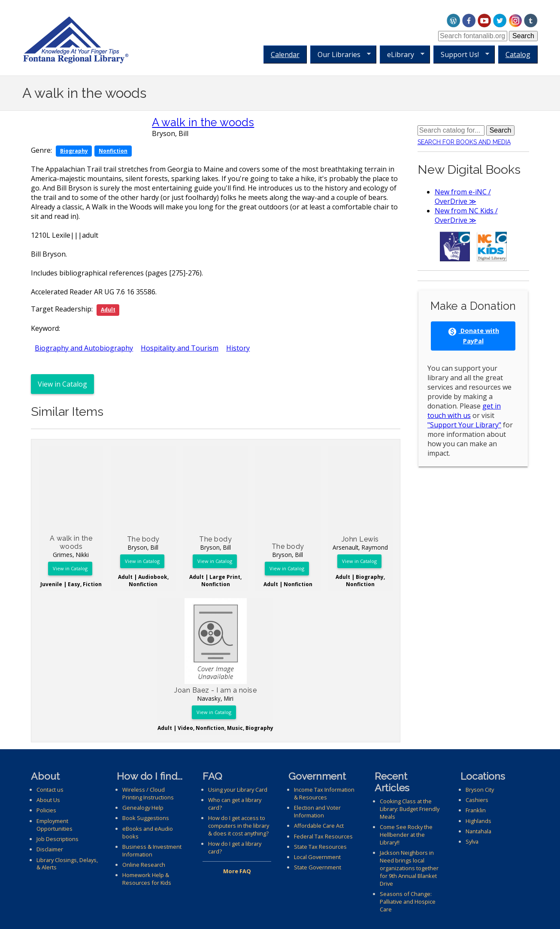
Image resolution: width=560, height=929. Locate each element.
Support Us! (461, 55)
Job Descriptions (58, 839)
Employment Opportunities (54, 825)
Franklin (476, 810)
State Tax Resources (320, 847)
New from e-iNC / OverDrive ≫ (463, 197)
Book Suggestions (146, 818)
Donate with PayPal (473, 336)
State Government (318, 867)
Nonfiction (113, 151)
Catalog (518, 54)
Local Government (317, 857)
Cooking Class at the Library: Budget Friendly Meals (410, 809)
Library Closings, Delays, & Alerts (67, 864)
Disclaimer (50, 849)
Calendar (285, 54)
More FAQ (237, 871)
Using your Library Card (238, 790)
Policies (46, 810)
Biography (74, 151)
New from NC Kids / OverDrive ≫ (466, 215)
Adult (108, 310)
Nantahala (478, 831)
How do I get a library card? (235, 847)
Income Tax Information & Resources (324, 793)
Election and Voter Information (317, 811)
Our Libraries (341, 55)
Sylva (472, 841)
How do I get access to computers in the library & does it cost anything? (239, 826)
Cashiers (477, 800)
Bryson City (480, 790)
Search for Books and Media (464, 142)
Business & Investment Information (152, 850)
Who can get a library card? (235, 804)
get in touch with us (464, 411)
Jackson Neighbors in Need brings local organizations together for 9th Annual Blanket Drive (409, 868)
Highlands (478, 821)
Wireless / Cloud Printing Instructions (148, 793)
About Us (48, 800)
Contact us (50, 790)
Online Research (144, 865)
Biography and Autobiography (84, 348)
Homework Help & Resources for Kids (147, 879)
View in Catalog (62, 384)
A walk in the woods (203, 122)
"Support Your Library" (464, 425)
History (238, 348)
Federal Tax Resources (323, 836)
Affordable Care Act (319, 826)
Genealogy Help (143, 808)
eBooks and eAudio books (148, 832)
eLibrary (402, 55)
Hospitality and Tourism (180, 348)
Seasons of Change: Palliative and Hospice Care (408, 902)
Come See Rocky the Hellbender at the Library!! (406, 835)
